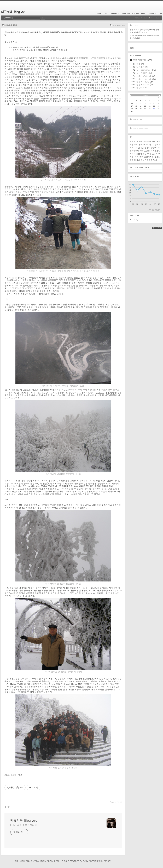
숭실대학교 (149, 157)
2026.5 (145, 95)
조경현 (147, 151)
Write (159, 13)
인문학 (147, 148)
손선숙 (133, 154)
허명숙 (139, 141)
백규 (149, 154)
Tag (106, 13)
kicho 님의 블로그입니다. (24, 825)
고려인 (133, 141)
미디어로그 (25, 861)
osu (154, 141)
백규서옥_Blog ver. (13, 12)
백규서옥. (134, 220)
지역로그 (34, 861)
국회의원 (147, 141)
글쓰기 (56, 861)
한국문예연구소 (136, 151)
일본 (145, 154)
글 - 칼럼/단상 (119, 25)
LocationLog (128, 13)
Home (100, 13)
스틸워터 (133, 145)
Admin (151, 13)
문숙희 (157, 145)
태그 (16, 861)
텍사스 (156, 160)
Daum (86, 861)
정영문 (143, 160)
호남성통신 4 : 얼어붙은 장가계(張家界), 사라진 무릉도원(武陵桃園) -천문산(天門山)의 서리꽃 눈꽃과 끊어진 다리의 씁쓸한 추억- (63, 34)
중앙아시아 (156, 148)
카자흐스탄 (156, 151)
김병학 (139, 154)
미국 (136, 157)
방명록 (42, 861)
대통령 (150, 160)
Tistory (107, 861)
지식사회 (133, 148)
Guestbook (141, 13)
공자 (151, 145)
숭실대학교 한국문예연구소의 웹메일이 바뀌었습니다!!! (144, 31)
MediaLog (115, 13)
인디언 (141, 148)
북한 (158, 141)
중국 (141, 157)
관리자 (49, 861)
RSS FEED (159, 228)
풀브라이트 (143, 145)
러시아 (137, 160)
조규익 (155, 154)
